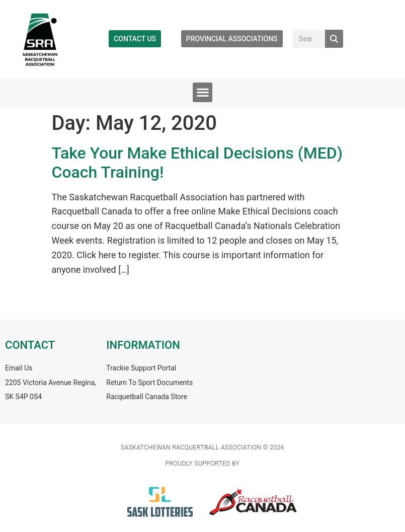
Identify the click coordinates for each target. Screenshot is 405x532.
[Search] (334, 39)
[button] (202, 92)
